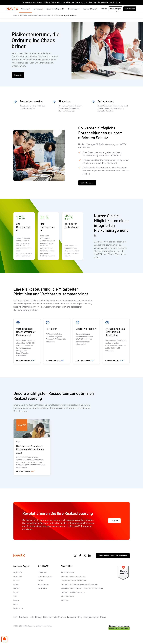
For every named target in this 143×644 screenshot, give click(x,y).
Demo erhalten (130, 13)
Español (16, 593)
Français (16, 589)
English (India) (18, 609)
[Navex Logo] (13, 13)
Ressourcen (73, 13)
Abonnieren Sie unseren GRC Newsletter (113, 556)
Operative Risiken (86, 329)
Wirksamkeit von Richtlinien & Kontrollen (115, 332)
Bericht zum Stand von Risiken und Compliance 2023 (30, 450)
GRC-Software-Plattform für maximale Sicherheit (37, 20)
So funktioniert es (87, 183)
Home (15, 20)
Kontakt (104, 13)
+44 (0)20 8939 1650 (114, 7)
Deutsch (16, 581)
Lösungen (38, 13)
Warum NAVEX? (90, 13)
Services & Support (55, 13)
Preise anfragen (115, 13)
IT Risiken (52, 329)
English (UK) (18, 577)
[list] (130, 7)
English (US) (17, 573)
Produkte (24, 13)
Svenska (16, 601)
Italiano (16, 585)
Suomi (16, 605)
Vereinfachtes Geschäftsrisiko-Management (26, 332)
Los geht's (18, 75)
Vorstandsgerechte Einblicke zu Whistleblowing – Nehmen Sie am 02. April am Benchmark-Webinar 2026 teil (72, 2)
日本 (15, 597)
